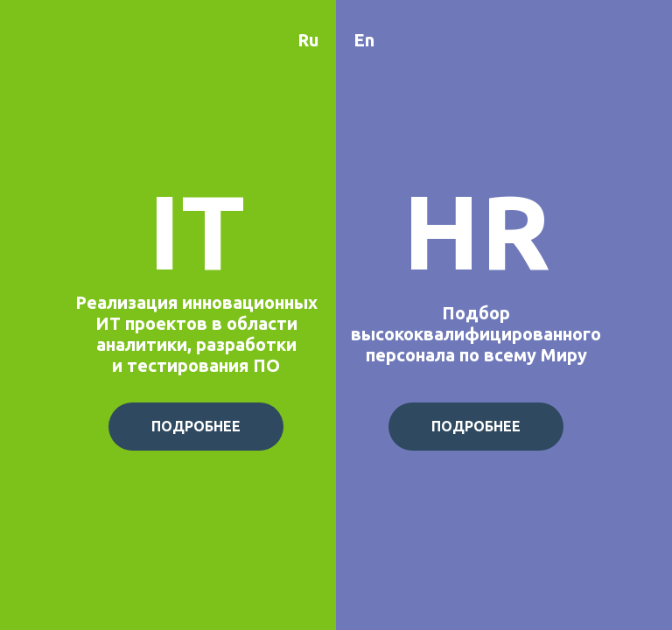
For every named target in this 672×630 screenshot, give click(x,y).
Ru (308, 40)
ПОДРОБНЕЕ (196, 426)
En (364, 40)
